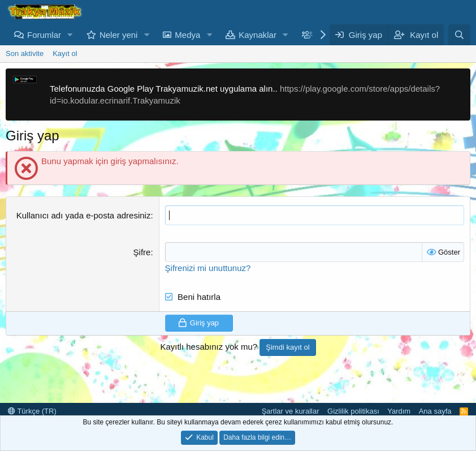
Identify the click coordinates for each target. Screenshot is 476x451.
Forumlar (44, 35)
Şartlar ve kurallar (291, 411)
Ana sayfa (435, 411)
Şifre (142, 252)
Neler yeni (119, 35)
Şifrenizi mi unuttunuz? (208, 268)
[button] (70, 35)
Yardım (399, 411)
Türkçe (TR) (32, 411)
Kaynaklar (258, 35)
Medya (187, 35)
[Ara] (459, 35)
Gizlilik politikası (353, 411)
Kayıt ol (65, 53)
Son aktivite (25, 53)
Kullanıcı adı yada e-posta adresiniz (84, 215)
